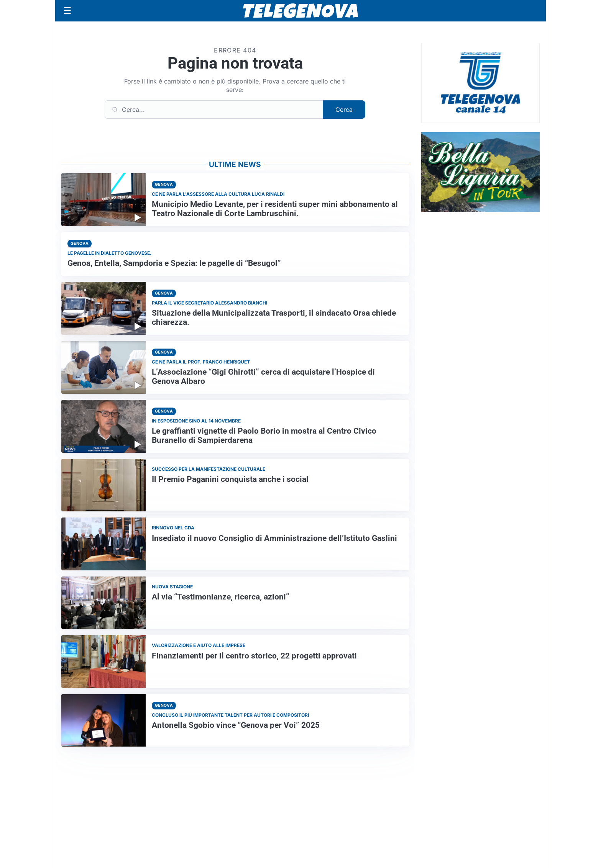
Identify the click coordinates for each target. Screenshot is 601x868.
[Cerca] (214, 110)
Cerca (344, 110)
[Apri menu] (67, 11)
